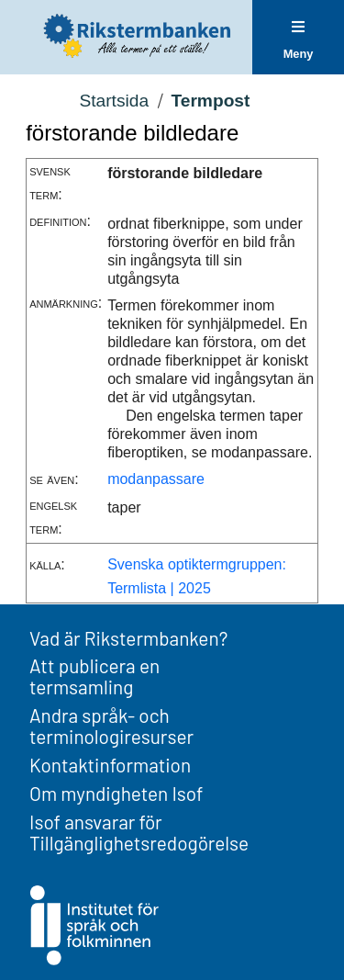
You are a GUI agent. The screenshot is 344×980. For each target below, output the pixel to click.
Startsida (114, 101)
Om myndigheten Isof (116, 793)
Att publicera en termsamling (94, 676)
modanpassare (156, 479)
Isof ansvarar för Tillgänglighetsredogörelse (139, 832)
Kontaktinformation (110, 765)
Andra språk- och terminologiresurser (111, 726)
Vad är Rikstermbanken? (128, 638)
